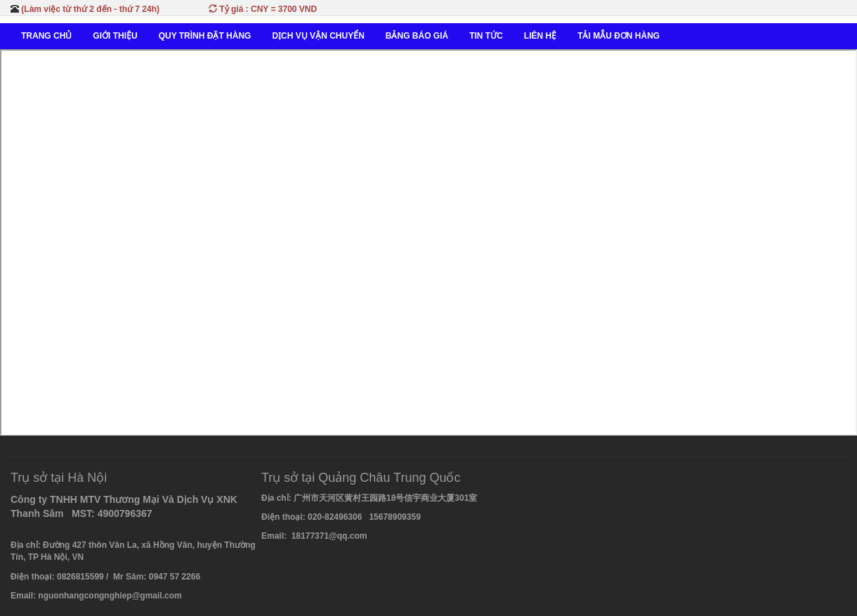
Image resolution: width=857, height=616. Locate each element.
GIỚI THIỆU (115, 36)
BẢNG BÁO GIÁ (417, 36)
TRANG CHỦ (46, 36)
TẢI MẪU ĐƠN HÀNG (619, 36)
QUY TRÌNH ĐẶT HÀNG (205, 36)
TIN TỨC (486, 36)
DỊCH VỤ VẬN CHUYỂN (318, 36)
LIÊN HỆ (540, 36)
